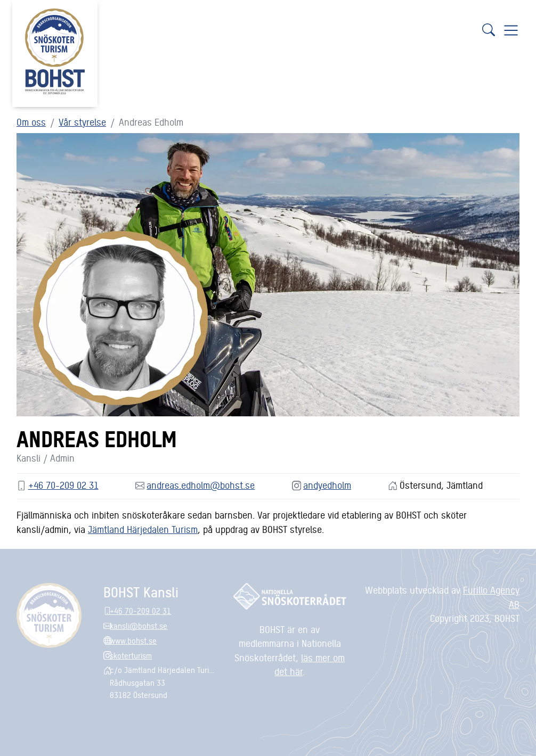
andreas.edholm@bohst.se (201, 485)
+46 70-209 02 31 (63, 485)
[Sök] (489, 30)
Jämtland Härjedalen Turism (143, 529)
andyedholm (327, 485)
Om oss (31, 122)
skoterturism (131, 655)
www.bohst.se (133, 640)
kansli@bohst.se (139, 625)
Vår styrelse (82, 122)
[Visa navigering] (511, 30)
